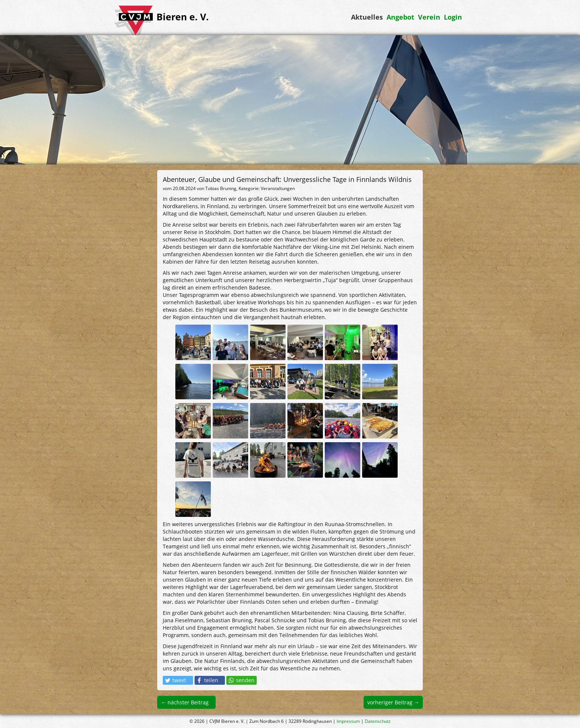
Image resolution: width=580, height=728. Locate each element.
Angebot (400, 17)
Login (453, 17)
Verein (429, 17)
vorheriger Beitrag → (393, 702)
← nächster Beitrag (185, 702)
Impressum (348, 721)
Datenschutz (378, 721)
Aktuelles (367, 17)
